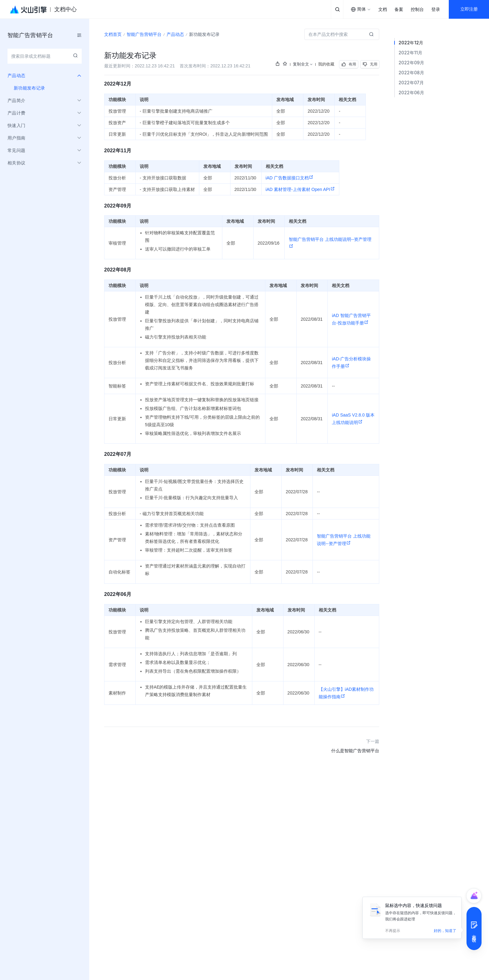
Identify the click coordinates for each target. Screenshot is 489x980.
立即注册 (469, 9)
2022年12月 (411, 43)
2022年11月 (410, 53)
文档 (383, 10)
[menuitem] (45, 88)
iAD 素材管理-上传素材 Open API (300, 189)
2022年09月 (411, 63)
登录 (436, 10)
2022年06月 (411, 93)
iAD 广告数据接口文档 (290, 178)
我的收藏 (326, 64)
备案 (399, 10)
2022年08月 (411, 73)
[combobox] (361, 9)
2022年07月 (411, 83)
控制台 (417, 10)
